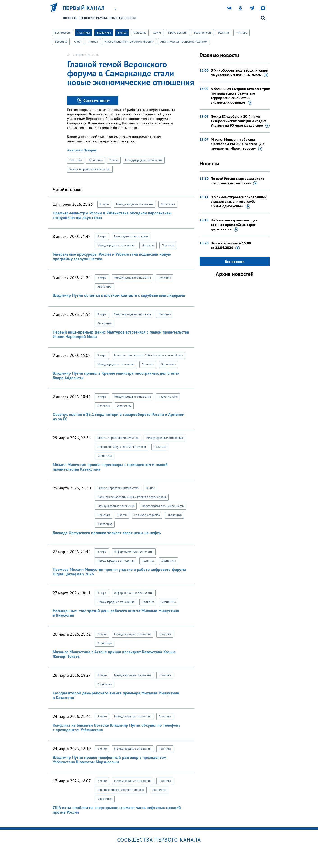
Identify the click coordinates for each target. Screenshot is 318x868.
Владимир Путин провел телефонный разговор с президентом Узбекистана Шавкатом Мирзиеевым (110, 760)
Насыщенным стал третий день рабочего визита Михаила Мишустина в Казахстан (116, 613)
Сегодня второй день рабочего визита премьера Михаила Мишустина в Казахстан (116, 695)
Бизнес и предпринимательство (90, 169)
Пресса (122, 515)
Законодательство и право (131, 236)
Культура (241, 33)
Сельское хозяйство (147, 515)
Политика (84, 33)
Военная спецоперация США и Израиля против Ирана (148, 355)
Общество (140, 33)
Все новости (63, 33)
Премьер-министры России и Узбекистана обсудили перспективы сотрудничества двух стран (112, 215)
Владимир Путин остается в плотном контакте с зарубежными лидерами (119, 295)
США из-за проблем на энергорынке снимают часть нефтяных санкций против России (117, 810)
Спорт (78, 42)
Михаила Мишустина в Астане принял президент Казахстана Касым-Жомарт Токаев (115, 654)
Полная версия (123, 18)
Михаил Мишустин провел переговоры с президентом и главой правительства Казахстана (110, 467)
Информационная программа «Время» (129, 42)
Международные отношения (144, 160)
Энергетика (105, 524)
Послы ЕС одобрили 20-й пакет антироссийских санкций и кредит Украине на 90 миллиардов (240, 121)
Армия (157, 33)
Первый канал (84, 8)
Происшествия (178, 33)
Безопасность (203, 33)
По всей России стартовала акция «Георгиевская (237, 181)
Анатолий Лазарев (82, 150)
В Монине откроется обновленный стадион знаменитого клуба (239, 202)
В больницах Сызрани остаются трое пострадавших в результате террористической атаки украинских (240, 96)
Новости (70, 18)
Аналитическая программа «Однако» (184, 42)
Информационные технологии (134, 552)
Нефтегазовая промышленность (163, 506)
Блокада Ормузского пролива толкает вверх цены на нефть (107, 533)
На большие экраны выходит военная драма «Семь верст (234, 225)
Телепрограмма (94, 18)
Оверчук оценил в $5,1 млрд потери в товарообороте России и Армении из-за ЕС (119, 417)
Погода (93, 42)
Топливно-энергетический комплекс (121, 790)
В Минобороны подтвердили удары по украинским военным (240, 73)
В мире (122, 33)
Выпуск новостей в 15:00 (231, 246)
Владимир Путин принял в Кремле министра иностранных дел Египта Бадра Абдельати (116, 375)
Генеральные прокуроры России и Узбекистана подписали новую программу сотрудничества (112, 256)
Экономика (104, 33)
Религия (224, 33)
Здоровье (61, 42)
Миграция (148, 245)
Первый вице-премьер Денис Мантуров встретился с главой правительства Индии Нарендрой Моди (121, 334)
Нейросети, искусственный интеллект (122, 447)
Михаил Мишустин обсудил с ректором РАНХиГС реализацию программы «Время (238, 144)
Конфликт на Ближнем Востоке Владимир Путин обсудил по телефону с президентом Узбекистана (116, 727)
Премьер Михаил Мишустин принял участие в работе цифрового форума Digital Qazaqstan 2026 (119, 572)
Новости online (168, 397)
